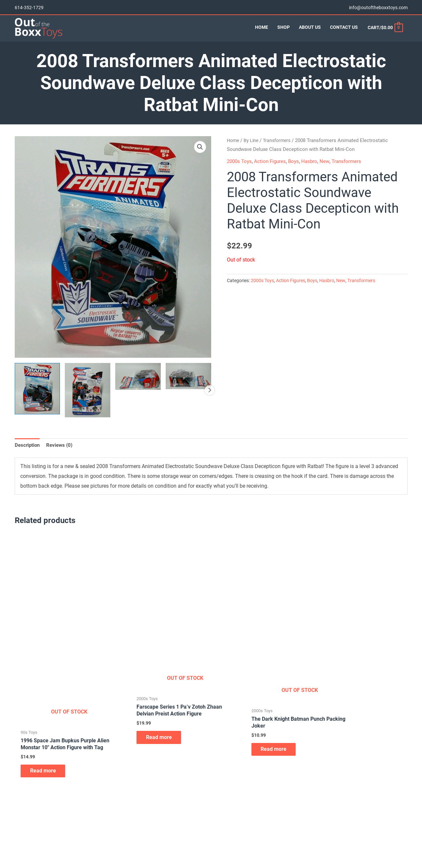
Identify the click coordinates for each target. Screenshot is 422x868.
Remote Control (234, 825)
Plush (223, 816)
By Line (253, 151)
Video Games (231, 842)
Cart (19, 833)
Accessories (128, 816)
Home (234, 151)
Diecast (124, 842)
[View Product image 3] (138, 387)
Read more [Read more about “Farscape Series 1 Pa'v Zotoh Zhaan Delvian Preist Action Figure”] (147, 733)
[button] (200, 158)
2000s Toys (240, 172)
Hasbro (313, 172)
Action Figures (273, 172)
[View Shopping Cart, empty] (385, 32)
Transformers (280, 151)
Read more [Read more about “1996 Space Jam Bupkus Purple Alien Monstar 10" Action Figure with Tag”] (47, 761)
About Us (24, 816)
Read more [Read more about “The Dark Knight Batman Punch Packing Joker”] (247, 736)
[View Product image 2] (88, 401)
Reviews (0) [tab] (62, 456)
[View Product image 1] (37, 399)
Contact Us (26, 842)
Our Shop (24, 825)
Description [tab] (28, 456)
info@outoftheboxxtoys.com (378, 6)
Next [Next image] (210, 401)
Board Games (130, 833)
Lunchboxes (129, 850)
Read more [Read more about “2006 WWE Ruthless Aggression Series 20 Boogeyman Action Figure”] (347, 709)
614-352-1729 (29, 6)
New (329, 172)
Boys (297, 172)
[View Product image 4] (188, 387)
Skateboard (229, 833)
